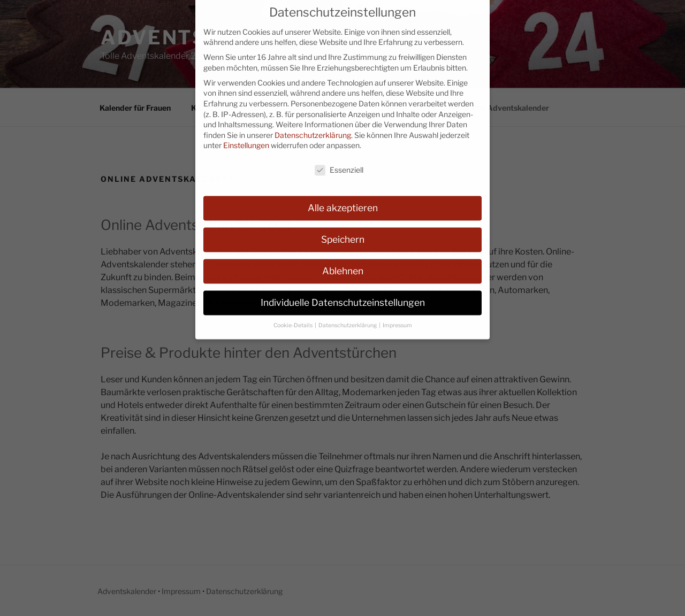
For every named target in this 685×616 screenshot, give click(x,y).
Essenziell (339, 161)
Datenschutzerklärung (313, 125)
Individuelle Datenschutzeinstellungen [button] (343, 293)
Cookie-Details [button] (294, 316)
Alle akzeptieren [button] (343, 198)
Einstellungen (246, 136)
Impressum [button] (397, 316)
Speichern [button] (343, 230)
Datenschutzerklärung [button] (348, 316)
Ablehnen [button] (343, 261)
